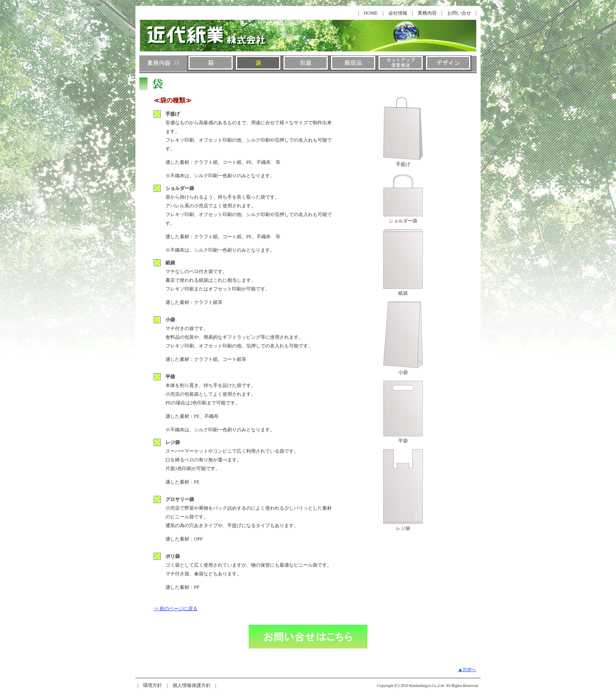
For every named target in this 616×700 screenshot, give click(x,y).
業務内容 (427, 13)
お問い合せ (459, 13)
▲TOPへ (467, 670)
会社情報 (398, 13)
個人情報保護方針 (192, 685)
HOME (371, 13)
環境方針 (152, 685)
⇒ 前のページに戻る (176, 609)
